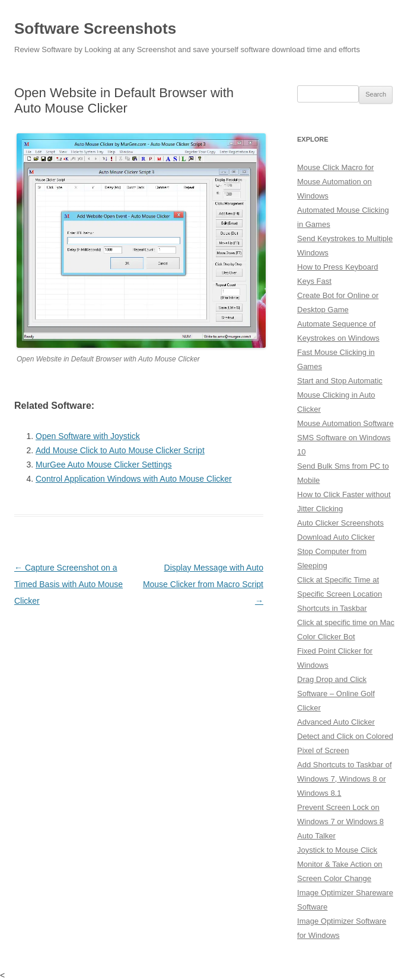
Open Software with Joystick (88, 436)
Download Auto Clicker (336, 537)
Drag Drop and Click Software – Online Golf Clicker (336, 694)
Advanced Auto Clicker (336, 722)
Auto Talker (316, 836)
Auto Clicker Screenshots (340, 523)
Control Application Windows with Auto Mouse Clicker (134, 479)
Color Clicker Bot (326, 637)
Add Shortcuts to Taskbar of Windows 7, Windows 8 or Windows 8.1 (344, 779)
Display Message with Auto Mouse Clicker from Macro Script (203, 584)
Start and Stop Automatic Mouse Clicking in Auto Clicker (340, 395)
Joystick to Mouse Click (337, 850)
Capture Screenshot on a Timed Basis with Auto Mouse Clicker (68, 584)
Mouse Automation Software (345, 423)
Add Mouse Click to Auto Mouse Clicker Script (120, 450)
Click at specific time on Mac (346, 622)
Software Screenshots (95, 28)
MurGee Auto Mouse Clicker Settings (104, 465)
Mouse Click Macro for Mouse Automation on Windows (335, 182)
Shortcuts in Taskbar (332, 608)
